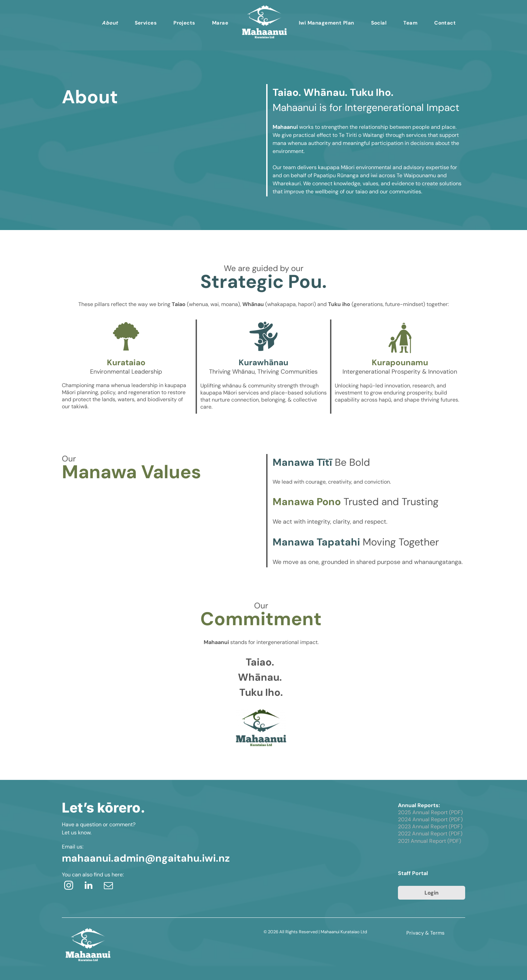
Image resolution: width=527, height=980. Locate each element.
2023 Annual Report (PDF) (430, 826)
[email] (108, 886)
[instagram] (69, 886)
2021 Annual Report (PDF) (430, 841)
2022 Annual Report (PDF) (430, 834)
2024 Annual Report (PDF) (430, 819)
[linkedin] (88, 886)
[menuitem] (110, 23)
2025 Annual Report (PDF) (430, 812)
